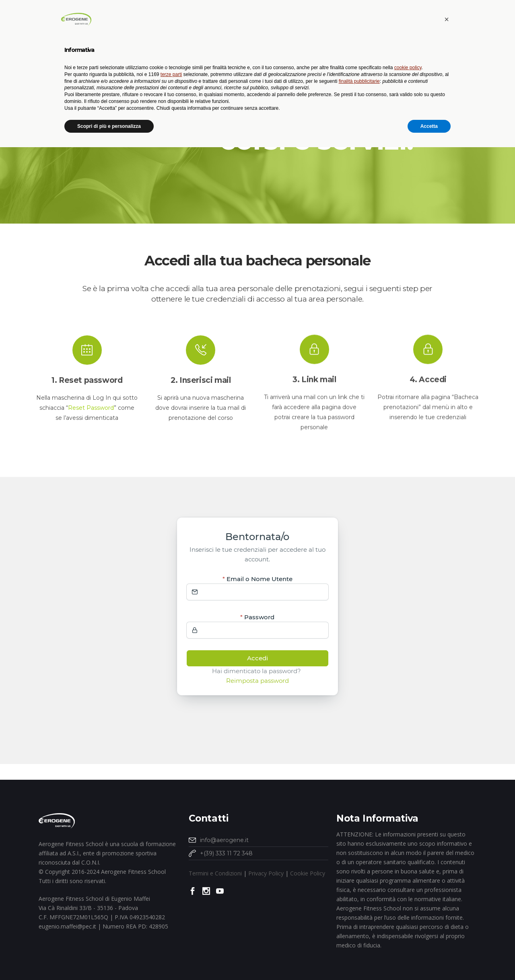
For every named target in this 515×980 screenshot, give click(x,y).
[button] (447, 852)
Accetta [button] (429, 959)
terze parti (171, 907)
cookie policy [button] (408, 900)
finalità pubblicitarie (359, 914)
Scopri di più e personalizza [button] (109, 959)
